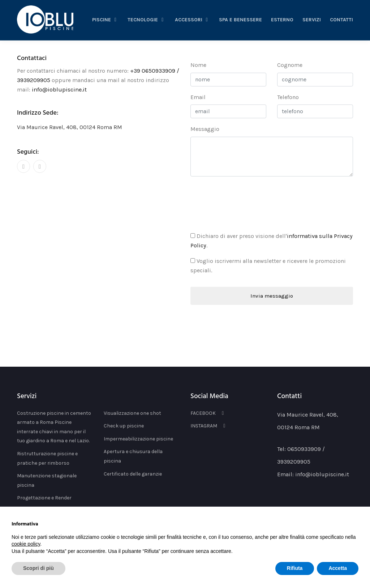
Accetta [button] (338, 568)
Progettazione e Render (44, 497)
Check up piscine (124, 425)
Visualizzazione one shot (132, 412)
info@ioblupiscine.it (59, 89)
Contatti (341, 20)
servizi (312, 20)
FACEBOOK (208, 412)
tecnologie (147, 20)
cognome (290, 65)
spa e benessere (240, 20)
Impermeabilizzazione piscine (138, 438)
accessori (193, 20)
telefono (288, 97)
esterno (282, 20)
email (198, 97)
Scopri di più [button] (38, 568)
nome (198, 65)
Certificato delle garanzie (133, 473)
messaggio (205, 129)
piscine (106, 20)
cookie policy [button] (26, 544)
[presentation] (245, 203)
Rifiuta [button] (295, 568)
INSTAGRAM (209, 425)
